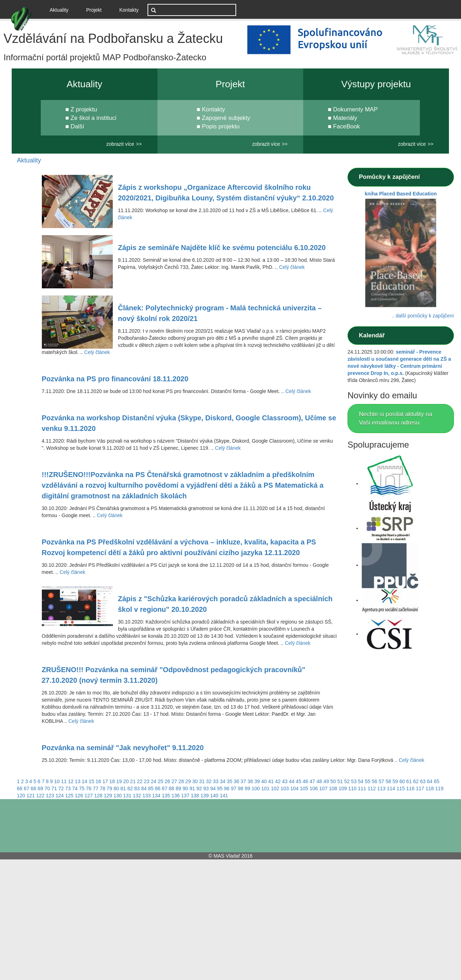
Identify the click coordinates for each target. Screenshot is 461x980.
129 (108, 796)
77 (96, 788)
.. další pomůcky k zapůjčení (423, 316)
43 (285, 781)
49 (326, 781)
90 (185, 788)
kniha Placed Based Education (401, 194)
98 (241, 788)
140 (214, 796)
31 (202, 781)
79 (110, 788)
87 (165, 788)
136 (176, 796)
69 (40, 788)
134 (156, 796)
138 (195, 796)
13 (78, 781)
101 (265, 788)
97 (234, 788)
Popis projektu (221, 126)
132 (137, 796)
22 (140, 781)
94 (213, 788)
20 (126, 781)
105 (304, 788)
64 (430, 781)
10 (57, 781)
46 (306, 781)
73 (68, 788)
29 (188, 781)
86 (158, 788)
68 (33, 788)
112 (371, 788)
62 (416, 781)
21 (133, 781)
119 (439, 788)
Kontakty (129, 10)
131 (127, 796)
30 (195, 781)
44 (292, 781)
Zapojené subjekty (226, 118)
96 (227, 788)
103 (285, 788)
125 (69, 796)
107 (323, 788)
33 (216, 781)
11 (64, 781)
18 (112, 781)
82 (130, 788)
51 (340, 781)
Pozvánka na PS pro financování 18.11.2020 (115, 379)
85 (151, 788)
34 (223, 781)
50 (333, 781)
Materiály (345, 118)
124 (60, 796)
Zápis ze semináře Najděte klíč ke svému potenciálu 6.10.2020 (222, 248)
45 (299, 781)
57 (382, 781)
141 (224, 796)
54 (361, 781)
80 (116, 788)
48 (320, 781)
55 (368, 781)
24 (154, 781)
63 (423, 781)
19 (119, 781)
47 (312, 781)
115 (401, 788)
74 (75, 788)
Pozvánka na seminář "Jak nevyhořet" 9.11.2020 (123, 748)
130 (118, 796)
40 (264, 781)
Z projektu (84, 109)
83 (137, 788)
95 (220, 788)
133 (147, 796)
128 (98, 796)
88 (172, 788)
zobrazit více (120, 144)
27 (174, 781)
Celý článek (292, 267)
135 (166, 796)
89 (178, 788)
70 (47, 788)
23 (147, 781)
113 (381, 788)
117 (420, 788)
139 (204, 796)
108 (333, 788)
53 (354, 781)
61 (409, 781)
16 (99, 781)
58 (388, 781)
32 (209, 781)
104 (294, 788)
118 (430, 788)
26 (167, 781)
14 (85, 781)
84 (144, 788)
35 (229, 781)
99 (248, 788)
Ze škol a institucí (94, 118)
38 (250, 781)
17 (105, 781)
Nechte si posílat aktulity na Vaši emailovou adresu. (396, 418)
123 (50, 796)
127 (88, 796)
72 (61, 788)
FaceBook (346, 126)
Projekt (94, 10)
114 (391, 788)
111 (362, 788)
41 (271, 781)
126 (79, 796)
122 (40, 796)
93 (206, 788)
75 (82, 788)
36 (237, 781)
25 (161, 781)
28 (181, 781)
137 (185, 796)
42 (278, 781)
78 (102, 788)
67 (27, 788)
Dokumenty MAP (355, 109)
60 (402, 781)
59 (395, 781)
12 (71, 781)
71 (54, 788)
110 (352, 788)
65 (437, 781)
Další (77, 126)
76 (89, 788)
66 (20, 788)
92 (199, 788)
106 (314, 788)
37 (243, 781)
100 (256, 788)
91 (192, 788)
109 (343, 788)
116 (410, 788)
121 (31, 796)
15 (91, 781)
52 (347, 781)
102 (275, 788)
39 (257, 781)
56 (374, 781)
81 (123, 788)
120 (21, 796)
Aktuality (62, 9)
